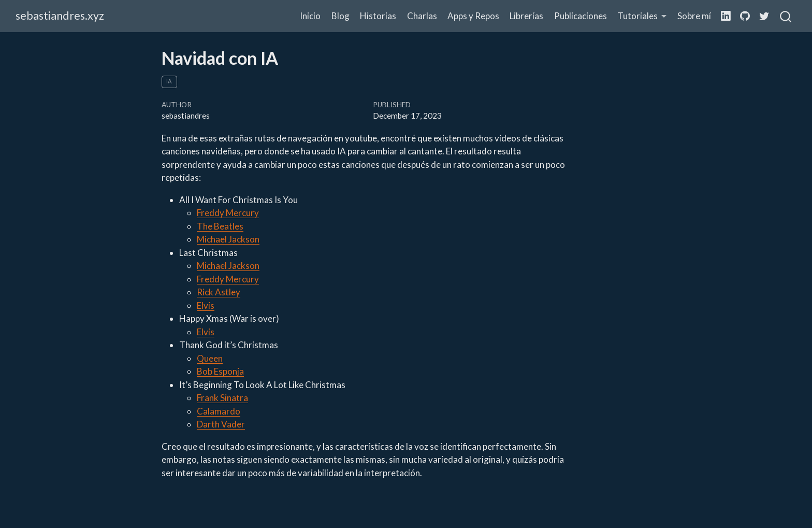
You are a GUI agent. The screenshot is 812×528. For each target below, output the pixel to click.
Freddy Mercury (228, 213)
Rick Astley (219, 292)
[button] (642, 16)
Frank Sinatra (222, 398)
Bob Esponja (220, 371)
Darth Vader (221, 424)
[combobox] (786, 16)
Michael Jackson (228, 239)
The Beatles (220, 226)
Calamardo (219, 411)
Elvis (206, 305)
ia (169, 81)
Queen (210, 358)
